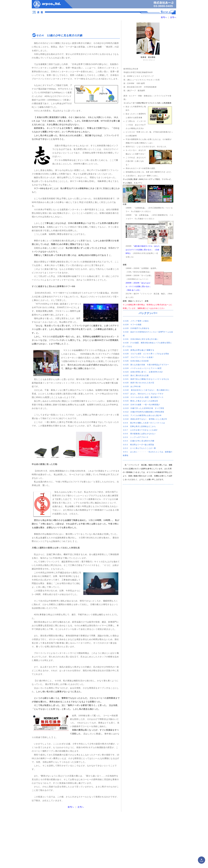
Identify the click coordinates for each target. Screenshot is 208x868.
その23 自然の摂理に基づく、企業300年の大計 (143, 372)
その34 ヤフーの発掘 (132, 325)
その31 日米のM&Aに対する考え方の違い (141, 339)
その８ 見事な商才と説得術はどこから (139, 426)
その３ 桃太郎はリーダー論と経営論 (138, 445)
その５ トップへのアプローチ (136, 437)
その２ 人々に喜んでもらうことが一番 (139, 448)
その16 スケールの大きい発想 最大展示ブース (143, 397)
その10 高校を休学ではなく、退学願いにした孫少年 (145, 419)
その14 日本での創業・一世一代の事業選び (141, 405)
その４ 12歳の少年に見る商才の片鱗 (139, 441)
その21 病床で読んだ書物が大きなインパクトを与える (146, 379)
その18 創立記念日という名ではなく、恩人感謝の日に (146, 390)
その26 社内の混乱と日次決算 (136, 361)
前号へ (164, 17)
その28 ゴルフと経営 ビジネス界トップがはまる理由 (146, 354)
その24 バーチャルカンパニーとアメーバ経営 (142, 368)
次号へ (173, 17)
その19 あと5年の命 (132, 386)
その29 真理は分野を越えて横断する (139, 350)
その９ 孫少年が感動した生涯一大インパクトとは (144, 423)
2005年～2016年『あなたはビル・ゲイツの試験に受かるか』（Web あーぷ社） (139, 286)
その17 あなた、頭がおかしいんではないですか (143, 394)
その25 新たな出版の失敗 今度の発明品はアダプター (146, 365)
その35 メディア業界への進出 (136, 321)
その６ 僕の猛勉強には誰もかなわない (139, 434)
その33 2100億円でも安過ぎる (136, 328)
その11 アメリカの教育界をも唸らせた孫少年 (142, 415)
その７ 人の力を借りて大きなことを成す (140, 430)
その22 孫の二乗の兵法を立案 (136, 376)
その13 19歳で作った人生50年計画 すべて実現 (143, 408)
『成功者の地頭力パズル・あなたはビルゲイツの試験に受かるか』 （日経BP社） (143, 250)
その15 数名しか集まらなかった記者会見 (140, 401)
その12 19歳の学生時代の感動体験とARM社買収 (144, 412)
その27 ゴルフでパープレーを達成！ (139, 357)
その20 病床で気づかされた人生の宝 (139, 383)
